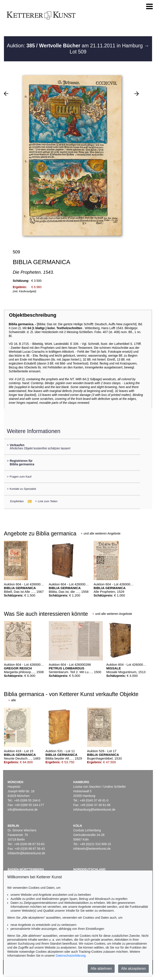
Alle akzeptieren (133, 969)
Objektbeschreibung (33, 315)
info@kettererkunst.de (23, 810)
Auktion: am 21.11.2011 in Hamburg (75, 46)
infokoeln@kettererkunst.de (92, 849)
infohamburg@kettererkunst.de (94, 810)
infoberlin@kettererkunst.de (26, 853)
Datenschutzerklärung (71, 956)
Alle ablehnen (101, 969)
